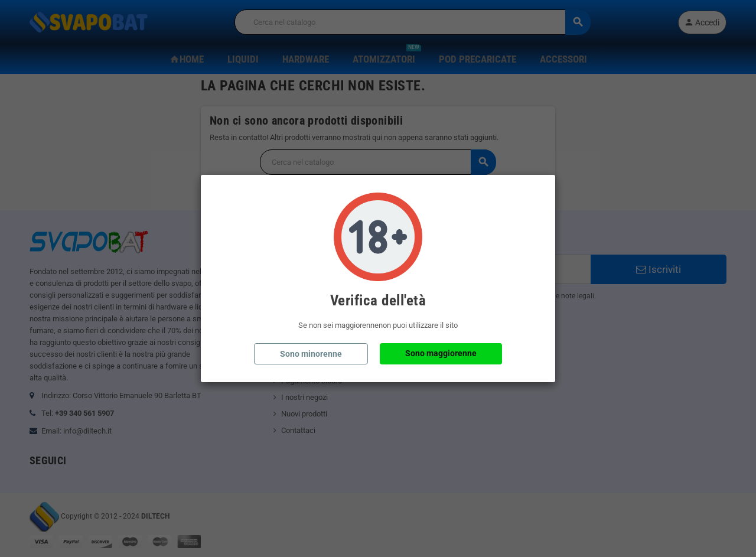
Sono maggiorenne (441, 353)
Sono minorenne (311, 354)
